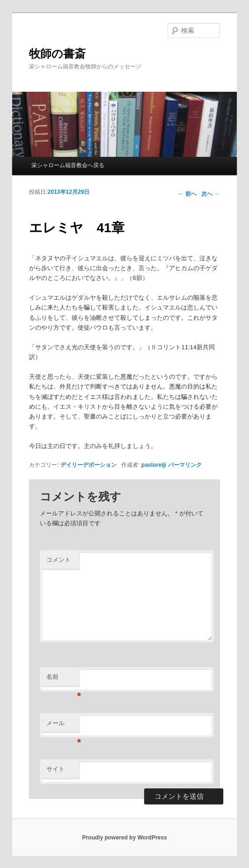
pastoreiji (154, 465)
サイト (55, 769)
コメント (59, 560)
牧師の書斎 (57, 54)
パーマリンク (185, 465)
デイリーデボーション (88, 465)
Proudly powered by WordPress (124, 838)
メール (63, 726)
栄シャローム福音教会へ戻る (68, 165)
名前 (63, 680)
